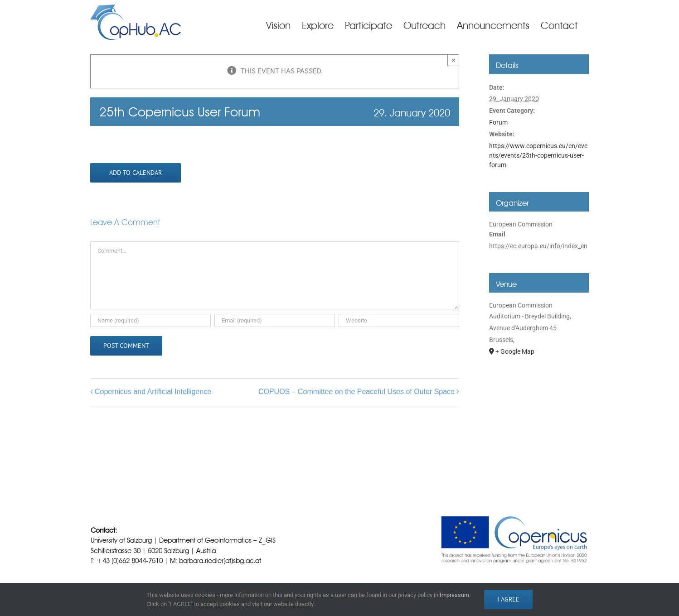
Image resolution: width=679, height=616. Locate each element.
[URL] (399, 320)
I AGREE (508, 599)
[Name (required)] (150, 320)
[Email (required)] (275, 320)
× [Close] (453, 60)
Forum (498, 122)
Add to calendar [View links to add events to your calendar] (136, 173)
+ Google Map (515, 351)
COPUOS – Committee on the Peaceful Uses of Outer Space (356, 392)
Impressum (454, 595)
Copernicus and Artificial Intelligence (153, 392)
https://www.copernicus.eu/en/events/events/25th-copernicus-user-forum (538, 155)
